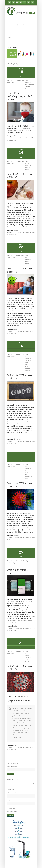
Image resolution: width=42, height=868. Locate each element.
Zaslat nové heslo (13, 811)
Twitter (13, 3)
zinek (26, 471)
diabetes (27, 169)
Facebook (10, 3)
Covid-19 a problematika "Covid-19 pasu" (18, 571)
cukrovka (27, 167)
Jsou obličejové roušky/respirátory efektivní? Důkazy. (20, 96)
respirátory (28, 86)
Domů (9, 47)
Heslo (9, 800)
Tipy (25, 25)
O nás (10, 38)
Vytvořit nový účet (13, 808)
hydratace (27, 368)
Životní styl (18, 439)
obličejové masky (29, 84)
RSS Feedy (32, 3)
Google (17, 3)
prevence (27, 661)
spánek (27, 362)
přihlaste (32, 138)
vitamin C (27, 479)
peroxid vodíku (29, 477)
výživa (26, 366)
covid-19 (27, 88)
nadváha (27, 264)
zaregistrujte (14, 140)
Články (19, 25)
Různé (16, 136)
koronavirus (28, 82)
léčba (26, 659)
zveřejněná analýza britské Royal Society (20, 620)
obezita (27, 262)
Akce (30, 25)
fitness (26, 364)
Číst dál (11, 138)
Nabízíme (11, 25)
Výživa (16, 745)
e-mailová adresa (12, 766)
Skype (21, 3)
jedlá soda (27, 475)
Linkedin (25, 3)
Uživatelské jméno (13, 793)
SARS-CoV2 (28, 360)
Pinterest (29, 3)
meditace (27, 370)
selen (26, 473)
